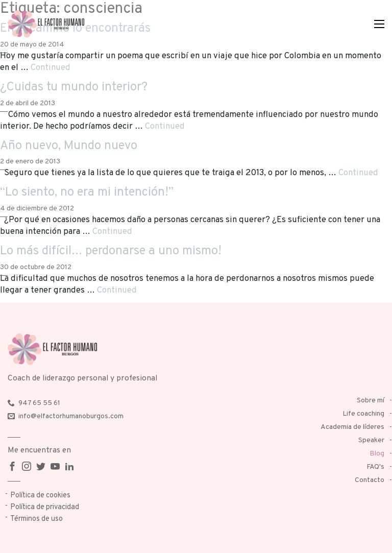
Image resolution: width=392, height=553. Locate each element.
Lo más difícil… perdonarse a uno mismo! (111, 251)
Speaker (371, 440)
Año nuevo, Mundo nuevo (69, 146)
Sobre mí (371, 401)
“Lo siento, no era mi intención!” (87, 193)
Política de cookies (40, 496)
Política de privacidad (45, 507)
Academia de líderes (352, 427)
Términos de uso (36, 519)
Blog (377, 454)
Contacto (370, 480)
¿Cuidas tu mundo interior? (74, 87)
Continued (51, 68)
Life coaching (363, 414)
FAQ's (375, 467)
